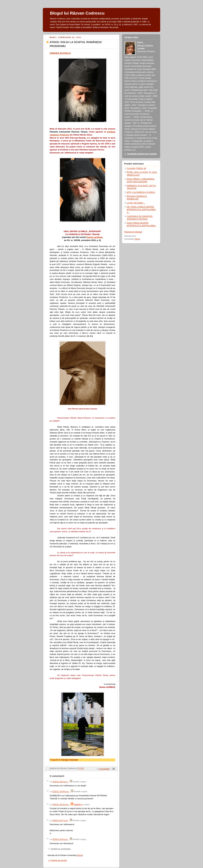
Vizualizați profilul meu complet (142, 154)
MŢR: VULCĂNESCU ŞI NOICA (141, 192)
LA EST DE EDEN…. (136, 203)
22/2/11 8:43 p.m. (61, 782)
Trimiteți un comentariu (61, 849)
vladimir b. (78, 805)
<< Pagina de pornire (58, 860)
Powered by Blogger (133, 232)
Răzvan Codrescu (145, 45)
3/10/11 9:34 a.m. (61, 839)
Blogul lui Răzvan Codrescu (77, 13)
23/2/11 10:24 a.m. (61, 805)
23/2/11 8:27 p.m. (61, 821)
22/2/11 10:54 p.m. (61, 792)
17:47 (82, 768)
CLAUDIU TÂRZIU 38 (136, 168)
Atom (80, 855)
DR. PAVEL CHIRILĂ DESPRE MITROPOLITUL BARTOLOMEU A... (141, 210)
